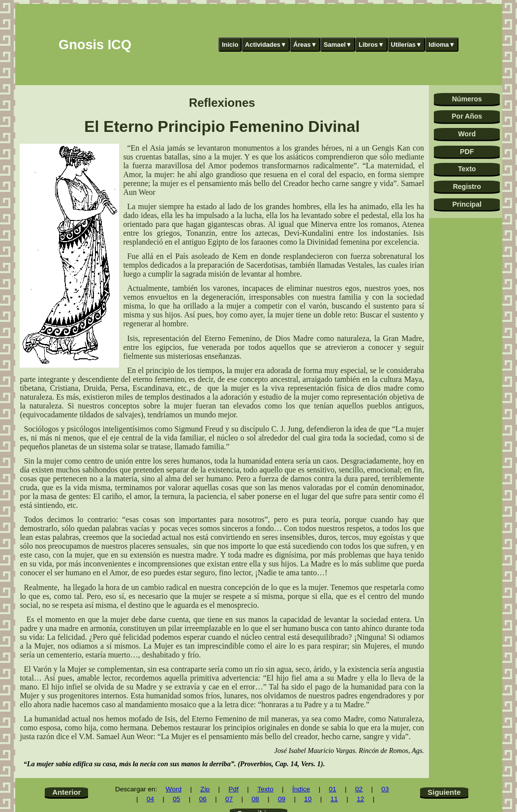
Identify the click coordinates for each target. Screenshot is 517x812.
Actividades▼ (266, 45)
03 (385, 789)
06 (203, 799)
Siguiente (444, 792)
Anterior (66, 792)
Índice (301, 789)
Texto (467, 169)
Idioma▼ (442, 45)
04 (150, 799)
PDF (467, 152)
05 (176, 799)
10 (308, 799)
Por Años (467, 116)
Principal (467, 204)
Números (467, 99)
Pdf (234, 789)
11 (334, 799)
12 (360, 799)
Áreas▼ (305, 45)
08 (256, 799)
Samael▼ (338, 45)
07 (229, 799)
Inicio (230, 45)
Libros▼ (371, 45)
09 (282, 799)
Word (467, 134)
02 (359, 789)
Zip (205, 789)
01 (333, 789)
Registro (467, 187)
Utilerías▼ (406, 45)
